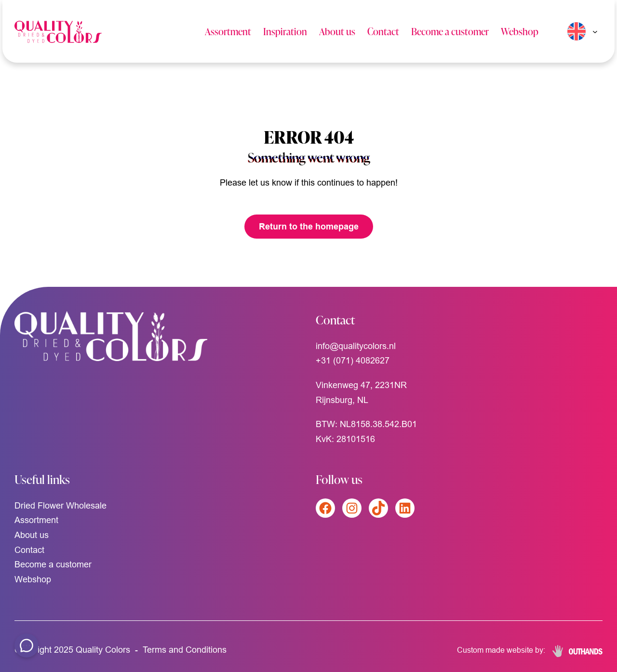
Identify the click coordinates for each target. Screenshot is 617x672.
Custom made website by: (501, 650)
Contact (383, 31)
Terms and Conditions (185, 650)
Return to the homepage (309, 226)
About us (337, 31)
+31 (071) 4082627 (353, 360)
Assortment (228, 31)
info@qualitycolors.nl (356, 346)
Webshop (520, 31)
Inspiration (285, 31)
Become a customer (450, 31)
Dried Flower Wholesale (60, 505)
